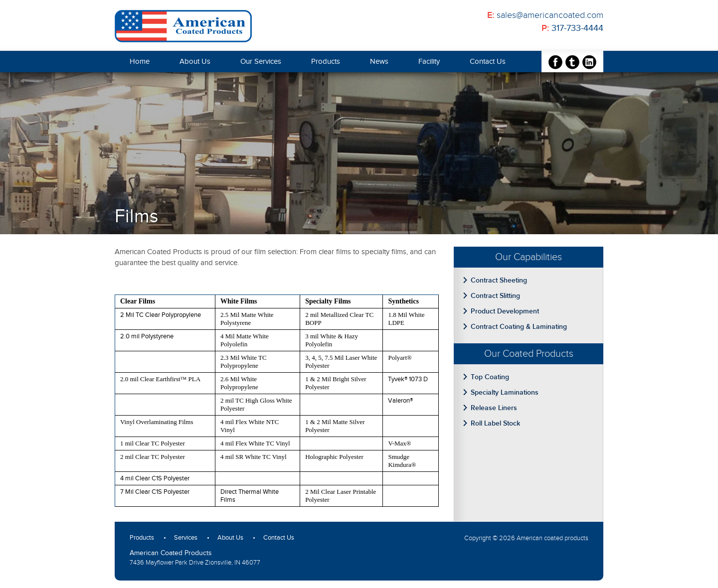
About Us (195, 62)
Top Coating (490, 377)
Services (186, 538)
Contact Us (488, 62)
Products (326, 62)
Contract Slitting (495, 296)
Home (140, 62)
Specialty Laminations (505, 392)
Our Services (261, 62)
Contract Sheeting (499, 280)
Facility (429, 62)
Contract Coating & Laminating (519, 327)
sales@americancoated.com (550, 15)
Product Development (505, 311)
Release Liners (494, 408)
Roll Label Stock (495, 423)
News (379, 62)
